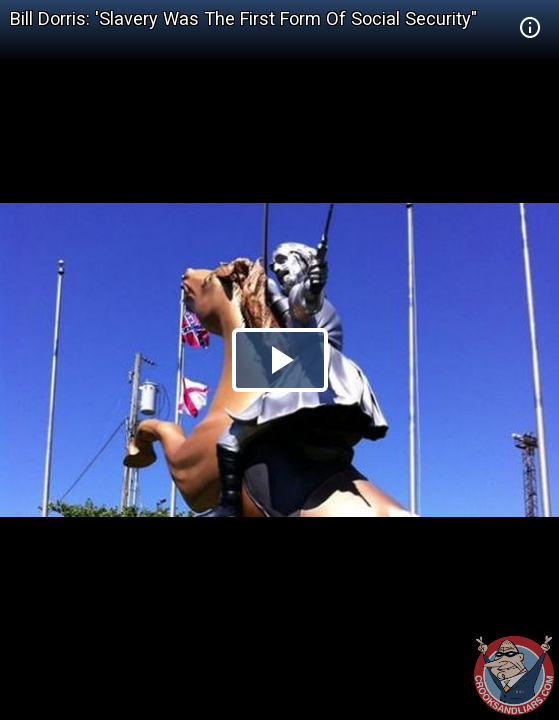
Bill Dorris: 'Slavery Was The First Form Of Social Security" (243, 18)
